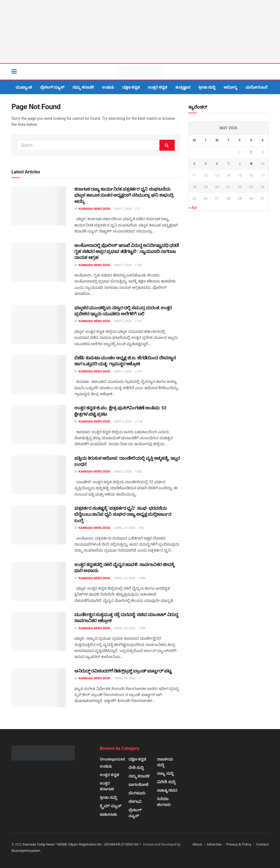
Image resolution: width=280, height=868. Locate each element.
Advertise (214, 844)
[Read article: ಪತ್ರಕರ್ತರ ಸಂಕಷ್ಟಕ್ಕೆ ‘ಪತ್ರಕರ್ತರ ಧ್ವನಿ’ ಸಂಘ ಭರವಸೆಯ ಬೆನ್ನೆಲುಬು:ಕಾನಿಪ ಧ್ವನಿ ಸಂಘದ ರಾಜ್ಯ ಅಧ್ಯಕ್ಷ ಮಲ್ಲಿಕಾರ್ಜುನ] (39, 525)
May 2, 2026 (122, 472)
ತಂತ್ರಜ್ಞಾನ (183, 87)
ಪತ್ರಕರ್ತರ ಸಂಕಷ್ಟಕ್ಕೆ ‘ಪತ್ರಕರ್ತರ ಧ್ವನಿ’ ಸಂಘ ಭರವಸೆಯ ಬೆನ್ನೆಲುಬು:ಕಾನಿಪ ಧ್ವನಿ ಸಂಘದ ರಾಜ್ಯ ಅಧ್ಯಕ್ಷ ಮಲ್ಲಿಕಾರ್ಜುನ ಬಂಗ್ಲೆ (123, 514)
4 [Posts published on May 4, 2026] (194, 164)
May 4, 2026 (122, 422)
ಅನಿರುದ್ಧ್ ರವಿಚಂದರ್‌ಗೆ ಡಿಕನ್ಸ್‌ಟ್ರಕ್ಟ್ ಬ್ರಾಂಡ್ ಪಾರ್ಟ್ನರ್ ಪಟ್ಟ (123, 671)
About (197, 844)
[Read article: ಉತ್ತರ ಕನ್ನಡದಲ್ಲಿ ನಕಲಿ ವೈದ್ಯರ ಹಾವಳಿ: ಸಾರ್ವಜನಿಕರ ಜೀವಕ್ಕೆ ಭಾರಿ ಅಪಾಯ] (39, 581)
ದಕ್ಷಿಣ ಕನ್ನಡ (131, 87)
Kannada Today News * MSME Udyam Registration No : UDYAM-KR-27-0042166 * (82, 844)
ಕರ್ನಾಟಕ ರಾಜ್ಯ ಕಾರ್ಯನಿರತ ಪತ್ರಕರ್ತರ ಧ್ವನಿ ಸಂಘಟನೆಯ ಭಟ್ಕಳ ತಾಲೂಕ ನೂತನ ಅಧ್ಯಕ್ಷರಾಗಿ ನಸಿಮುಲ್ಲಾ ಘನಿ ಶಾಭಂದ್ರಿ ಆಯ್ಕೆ (124, 195)
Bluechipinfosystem (26, 851)
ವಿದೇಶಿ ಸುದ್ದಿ (166, 782)
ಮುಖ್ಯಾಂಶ (24, 87)
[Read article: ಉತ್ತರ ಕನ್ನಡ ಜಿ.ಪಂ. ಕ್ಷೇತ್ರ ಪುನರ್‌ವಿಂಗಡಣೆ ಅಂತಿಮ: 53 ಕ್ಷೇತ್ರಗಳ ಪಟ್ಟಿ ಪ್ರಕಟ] (39, 425)
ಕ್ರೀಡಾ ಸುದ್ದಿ (207, 87)
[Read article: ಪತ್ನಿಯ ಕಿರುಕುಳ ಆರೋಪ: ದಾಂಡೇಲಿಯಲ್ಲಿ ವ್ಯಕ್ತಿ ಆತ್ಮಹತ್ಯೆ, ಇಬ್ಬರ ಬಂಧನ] (39, 475)
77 (137, 209)
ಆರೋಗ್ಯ (231, 87)
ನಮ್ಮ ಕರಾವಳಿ (83, 87)
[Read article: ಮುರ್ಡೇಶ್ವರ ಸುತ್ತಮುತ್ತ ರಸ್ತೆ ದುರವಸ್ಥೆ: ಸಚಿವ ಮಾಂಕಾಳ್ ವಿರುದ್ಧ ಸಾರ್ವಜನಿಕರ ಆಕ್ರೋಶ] (39, 631)
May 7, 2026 (122, 209)
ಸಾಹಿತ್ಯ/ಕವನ (167, 790)
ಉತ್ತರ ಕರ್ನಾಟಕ (107, 786)
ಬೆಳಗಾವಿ (135, 802)
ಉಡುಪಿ (108, 87)
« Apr (193, 208)
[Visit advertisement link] (140, 32)
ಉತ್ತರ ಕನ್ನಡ (157, 87)
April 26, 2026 (124, 578)
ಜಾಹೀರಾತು (108, 814)
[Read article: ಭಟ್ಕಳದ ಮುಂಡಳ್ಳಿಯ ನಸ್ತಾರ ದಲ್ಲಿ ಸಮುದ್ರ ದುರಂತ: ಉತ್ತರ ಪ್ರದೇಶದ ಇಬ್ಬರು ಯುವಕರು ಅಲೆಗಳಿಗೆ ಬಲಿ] (39, 324)
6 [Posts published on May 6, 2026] (217, 164)
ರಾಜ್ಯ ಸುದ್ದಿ (165, 773)
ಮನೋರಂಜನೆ (256, 87)
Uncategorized (112, 759)
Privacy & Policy (239, 844)
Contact (262, 844)
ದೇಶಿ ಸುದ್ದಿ (136, 768)
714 (138, 321)
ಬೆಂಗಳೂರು (137, 793)
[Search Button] (266, 72)
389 (142, 578)
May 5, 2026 (122, 372)
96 (141, 528)
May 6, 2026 (122, 321)
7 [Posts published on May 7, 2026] (228, 164)
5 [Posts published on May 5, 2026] (205, 164)
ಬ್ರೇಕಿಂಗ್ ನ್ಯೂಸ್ (52, 87)
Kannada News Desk (94, 209)
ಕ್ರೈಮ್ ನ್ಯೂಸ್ (110, 806)
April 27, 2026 (124, 528)
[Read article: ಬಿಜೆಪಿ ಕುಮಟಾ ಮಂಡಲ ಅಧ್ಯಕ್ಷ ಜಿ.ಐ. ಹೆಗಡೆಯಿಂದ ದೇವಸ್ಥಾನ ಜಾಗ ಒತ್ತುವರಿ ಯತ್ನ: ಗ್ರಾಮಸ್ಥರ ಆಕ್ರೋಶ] (39, 375)
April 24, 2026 (124, 678)
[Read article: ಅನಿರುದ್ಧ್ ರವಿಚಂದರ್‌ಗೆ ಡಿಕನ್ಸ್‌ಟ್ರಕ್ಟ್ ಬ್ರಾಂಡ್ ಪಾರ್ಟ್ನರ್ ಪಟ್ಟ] (39, 688)
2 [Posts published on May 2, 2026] (251, 152)
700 (138, 265)
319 (138, 372)
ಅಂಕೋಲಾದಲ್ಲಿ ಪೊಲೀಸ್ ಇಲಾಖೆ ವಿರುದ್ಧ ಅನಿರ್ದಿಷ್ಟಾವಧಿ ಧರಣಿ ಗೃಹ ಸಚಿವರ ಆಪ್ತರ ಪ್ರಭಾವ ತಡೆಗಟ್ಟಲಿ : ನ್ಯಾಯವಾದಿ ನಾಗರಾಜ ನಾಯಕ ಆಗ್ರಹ (127, 252)
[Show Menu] (14, 72)
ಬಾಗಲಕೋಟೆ (138, 785)
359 (142, 628)
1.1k (139, 422)
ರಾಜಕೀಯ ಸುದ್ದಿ (165, 762)
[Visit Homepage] (140, 72)
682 (138, 472)
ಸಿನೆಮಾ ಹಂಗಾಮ (164, 802)
